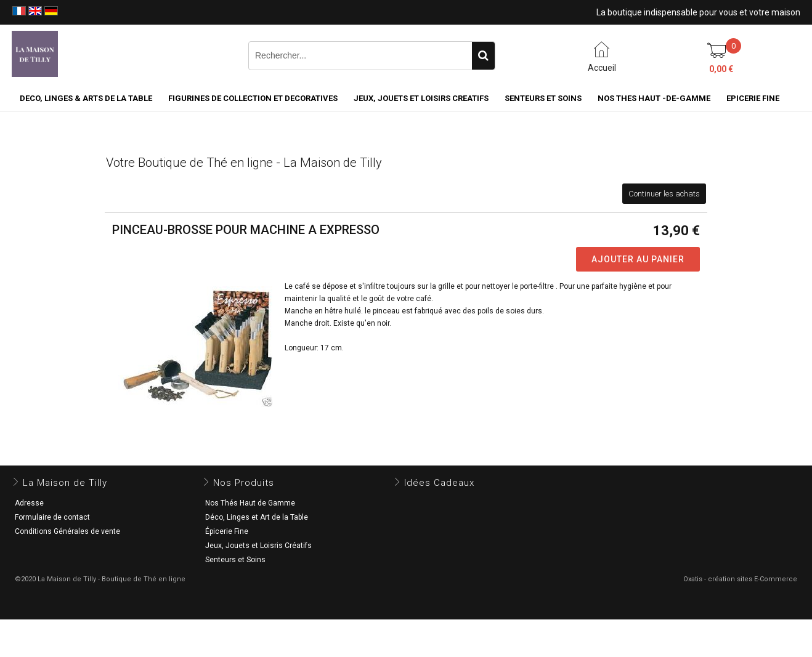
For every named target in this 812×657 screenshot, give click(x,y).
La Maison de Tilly (65, 483)
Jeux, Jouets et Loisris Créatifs (258, 546)
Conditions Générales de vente (67, 531)
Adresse (29, 503)
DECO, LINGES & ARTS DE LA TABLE (86, 98)
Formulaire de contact (52, 517)
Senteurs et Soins (235, 560)
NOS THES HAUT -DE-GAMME (654, 98)
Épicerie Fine (227, 531)
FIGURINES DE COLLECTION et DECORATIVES (253, 98)
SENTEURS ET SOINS (543, 98)
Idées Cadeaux (439, 483)
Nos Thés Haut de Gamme (250, 503)
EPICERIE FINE (753, 98)
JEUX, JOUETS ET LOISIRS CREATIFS (421, 98)
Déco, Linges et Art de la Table (257, 517)
